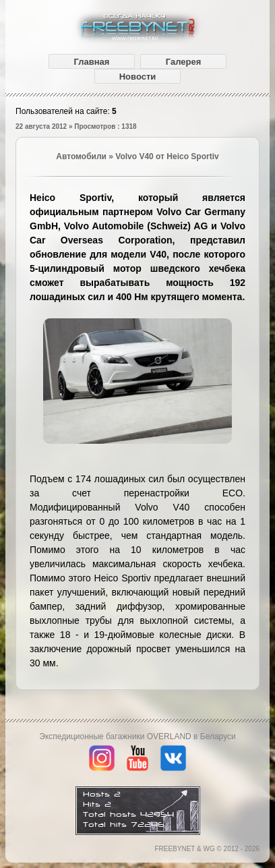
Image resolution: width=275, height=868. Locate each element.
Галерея (184, 62)
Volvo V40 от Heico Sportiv (167, 156)
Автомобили (81, 156)
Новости (138, 77)
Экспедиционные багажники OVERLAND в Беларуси (137, 736)
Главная (92, 62)
